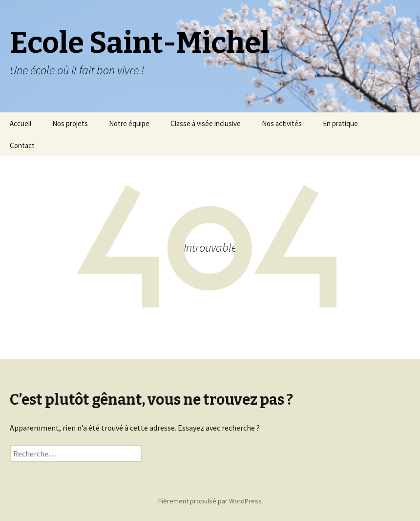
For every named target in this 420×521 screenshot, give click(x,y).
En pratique (340, 123)
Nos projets (70, 123)
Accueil (21, 123)
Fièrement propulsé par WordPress (210, 501)
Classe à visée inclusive (206, 123)
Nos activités (282, 123)
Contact (22, 145)
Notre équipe (129, 123)
